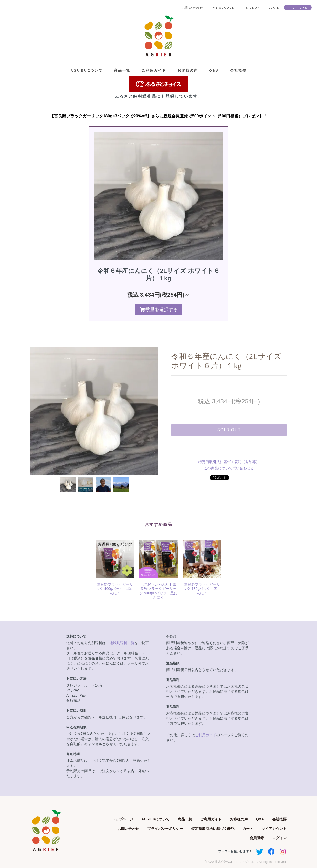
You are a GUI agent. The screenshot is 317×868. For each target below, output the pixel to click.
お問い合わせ (128, 829)
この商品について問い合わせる (229, 468)
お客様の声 (188, 70)
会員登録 (257, 838)
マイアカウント (274, 829)
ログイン (279, 838)
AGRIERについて (87, 70)
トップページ (122, 819)
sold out (229, 430)
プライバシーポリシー (165, 829)
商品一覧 (122, 70)
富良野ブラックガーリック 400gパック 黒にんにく (115, 589)
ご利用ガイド (154, 70)
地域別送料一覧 (122, 643)
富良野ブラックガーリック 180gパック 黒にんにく (202, 589)
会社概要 (238, 70)
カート (248, 829)
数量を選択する (158, 310)
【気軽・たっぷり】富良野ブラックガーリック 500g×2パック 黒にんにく (159, 591)
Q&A (214, 70)
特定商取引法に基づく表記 (213, 829)
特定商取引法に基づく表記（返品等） (229, 462)
